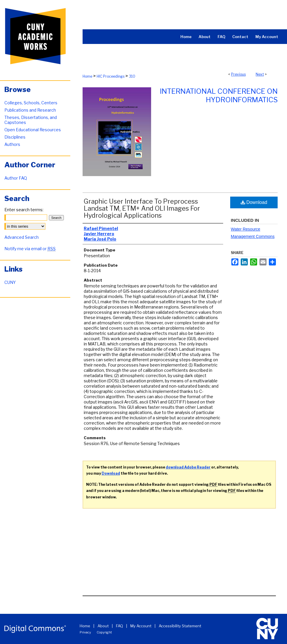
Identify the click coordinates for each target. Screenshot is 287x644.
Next (260, 74)
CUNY (10, 282)
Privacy (85, 632)
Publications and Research (30, 110)
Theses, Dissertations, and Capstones (31, 120)
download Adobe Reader (188, 467)
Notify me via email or (30, 249)
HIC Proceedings (111, 76)
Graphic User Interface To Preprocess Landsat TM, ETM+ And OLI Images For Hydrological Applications (142, 208)
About (103, 626)
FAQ (119, 626)
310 (132, 76)
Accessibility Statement (180, 626)
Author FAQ (16, 178)
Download (254, 202)
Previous (238, 74)
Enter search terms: (24, 210)
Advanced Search (22, 237)
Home (87, 76)
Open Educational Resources (33, 130)
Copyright (104, 632)
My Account (141, 626)
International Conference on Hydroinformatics (219, 96)
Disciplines (15, 137)
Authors (12, 144)
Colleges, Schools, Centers (31, 103)
